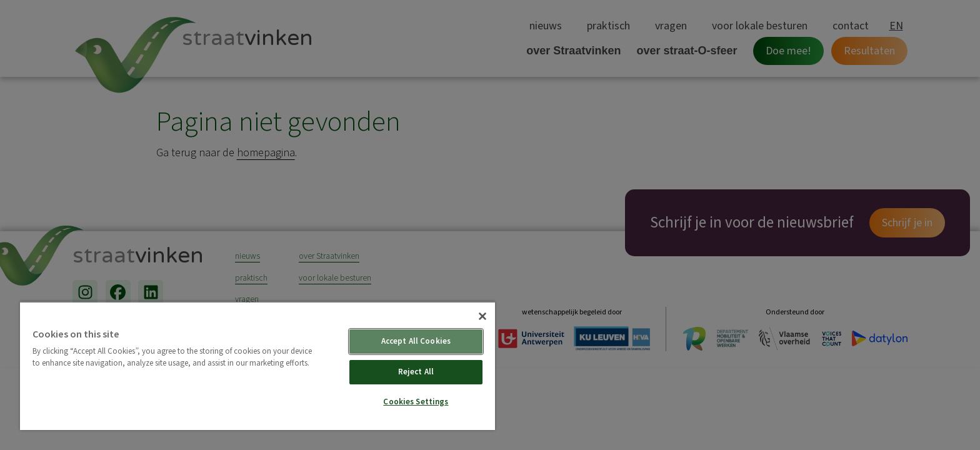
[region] (257, 366)
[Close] (482, 316)
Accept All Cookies (416, 341)
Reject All (416, 372)
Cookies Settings (416, 402)
